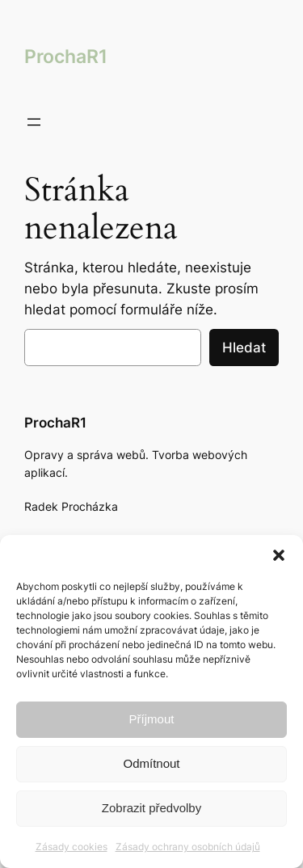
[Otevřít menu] (34, 122)
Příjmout (152, 719)
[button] (279, 555)
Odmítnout (151, 763)
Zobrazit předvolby (151, 808)
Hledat (244, 348)
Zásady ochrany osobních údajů (188, 847)
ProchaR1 (66, 56)
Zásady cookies (72, 847)
